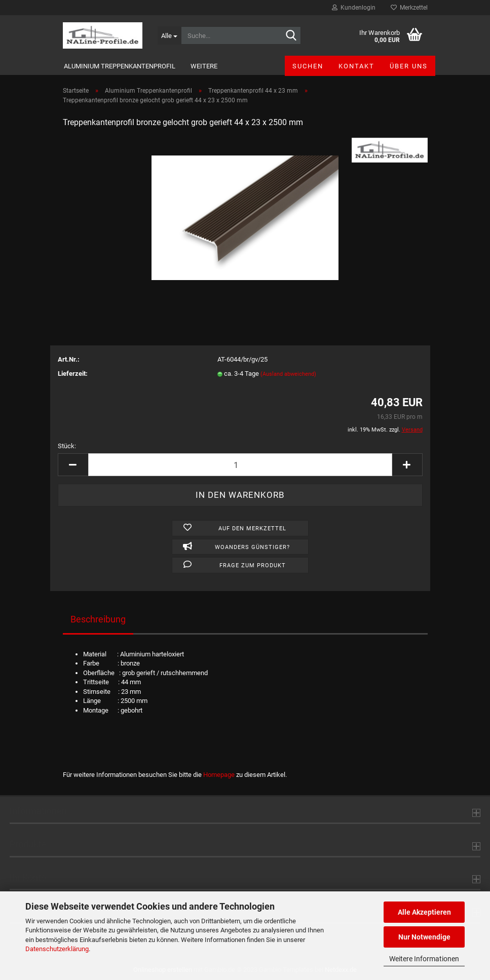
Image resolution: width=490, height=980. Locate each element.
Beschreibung (98, 619)
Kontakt (356, 66)
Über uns (409, 66)
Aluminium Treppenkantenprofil (120, 66)
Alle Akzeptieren (424, 912)
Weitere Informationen (424, 959)
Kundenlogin (354, 8)
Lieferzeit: (73, 374)
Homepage (219, 775)
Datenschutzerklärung (57, 949)
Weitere (204, 66)
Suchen (308, 66)
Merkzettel (409, 8)
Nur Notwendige (424, 937)
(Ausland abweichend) (288, 374)
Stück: (67, 446)
